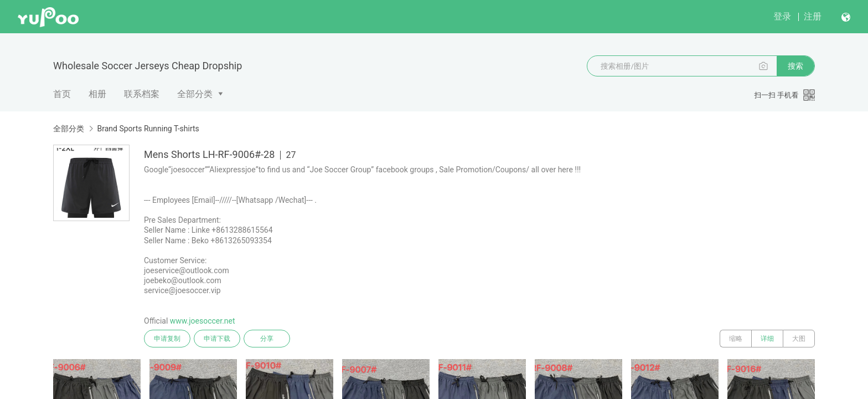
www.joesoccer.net (203, 321)
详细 (767, 339)
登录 (782, 16)
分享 (267, 339)
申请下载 (217, 339)
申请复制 (167, 339)
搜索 (795, 66)
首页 (62, 94)
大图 (799, 339)
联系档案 (142, 94)
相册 (97, 94)
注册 (813, 16)
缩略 (736, 339)
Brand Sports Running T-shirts (148, 129)
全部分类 (195, 94)
